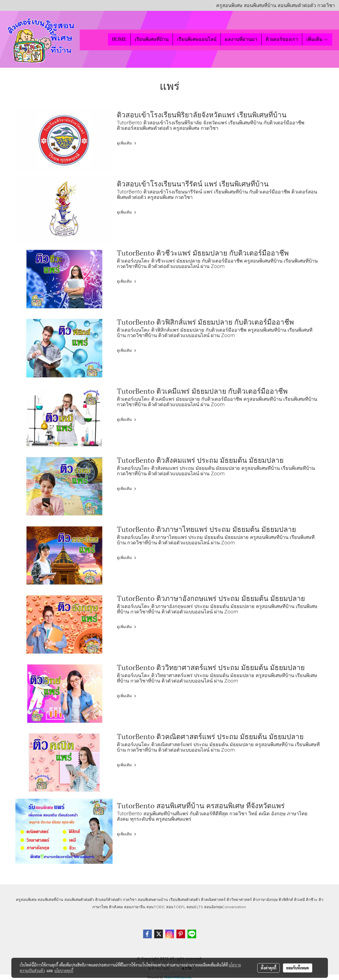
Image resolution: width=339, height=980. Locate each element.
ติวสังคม (116, 907)
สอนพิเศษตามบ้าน (153, 900)
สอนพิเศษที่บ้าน (50, 900)
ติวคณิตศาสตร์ (213, 900)
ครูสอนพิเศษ (26, 900)
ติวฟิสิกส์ (286, 900)
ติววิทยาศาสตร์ (239, 900)
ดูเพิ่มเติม (127, 143)
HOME (119, 39)
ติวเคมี (299, 900)
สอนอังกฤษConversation (225, 907)
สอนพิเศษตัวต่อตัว (79, 900)
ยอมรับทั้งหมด (298, 968)
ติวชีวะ (312, 900)
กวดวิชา (130, 900)
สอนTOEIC (156, 907)
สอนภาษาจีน (135, 907)
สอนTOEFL (176, 907)
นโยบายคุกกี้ (64, 971)
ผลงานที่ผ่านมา (241, 39)
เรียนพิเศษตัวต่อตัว (185, 900)
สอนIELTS (195, 907)
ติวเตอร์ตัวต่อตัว (108, 900)
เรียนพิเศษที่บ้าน (152, 39)
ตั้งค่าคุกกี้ (269, 968)
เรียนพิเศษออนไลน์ (197, 39)
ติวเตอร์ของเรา (282, 39)
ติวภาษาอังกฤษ (265, 900)
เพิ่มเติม (317, 39)
